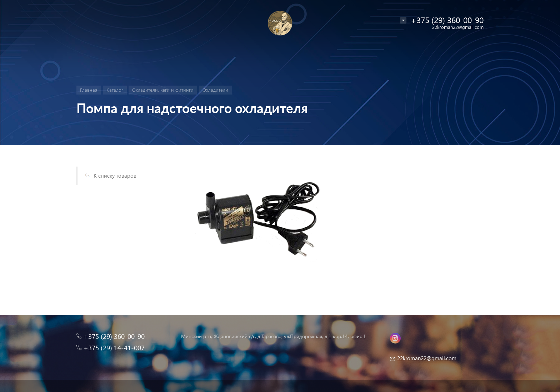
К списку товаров (115, 175)
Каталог (115, 90)
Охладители (215, 90)
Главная (89, 90)
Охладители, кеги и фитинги (163, 90)
